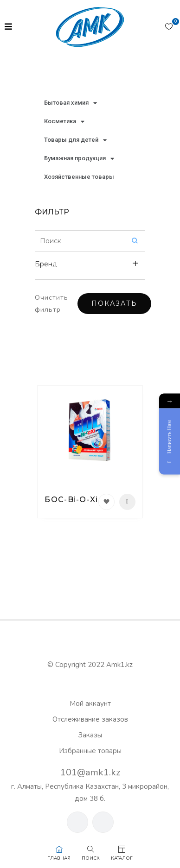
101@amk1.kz (90, 772)
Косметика (64, 122)
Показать (114, 303)
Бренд (46, 264)
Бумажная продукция (79, 159)
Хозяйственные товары (79, 177)
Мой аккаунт (90, 704)
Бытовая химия (71, 103)
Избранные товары (90, 751)
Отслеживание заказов (90, 719)
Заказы (90, 735)
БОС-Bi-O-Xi (71, 500)
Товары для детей (75, 140)
